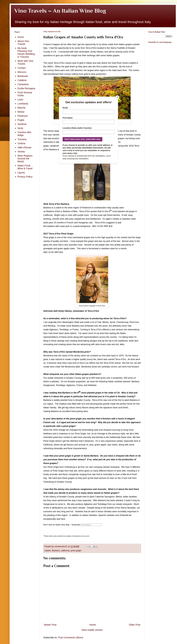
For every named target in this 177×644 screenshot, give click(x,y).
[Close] (117, 97)
